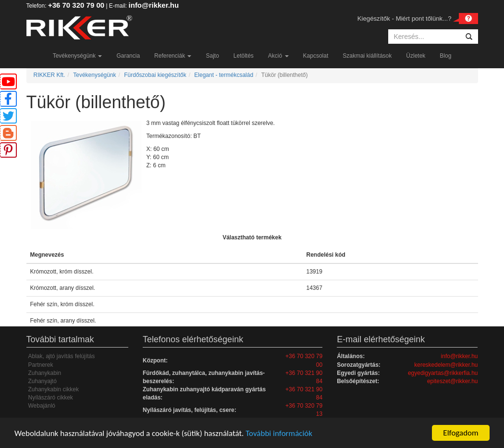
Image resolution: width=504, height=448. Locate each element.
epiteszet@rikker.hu (453, 381)
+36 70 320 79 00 (76, 5)
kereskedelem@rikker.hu (446, 365)
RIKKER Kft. (49, 75)
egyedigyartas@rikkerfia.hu (443, 373)
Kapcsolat (316, 56)
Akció (278, 56)
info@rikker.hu (154, 5)
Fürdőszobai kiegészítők (155, 75)
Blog (445, 56)
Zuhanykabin (45, 373)
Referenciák (173, 56)
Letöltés (244, 56)
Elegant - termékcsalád (224, 75)
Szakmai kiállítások (367, 56)
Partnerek (41, 365)
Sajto (212, 56)
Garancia (128, 56)
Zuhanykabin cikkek (54, 389)
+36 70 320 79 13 (304, 410)
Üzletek (416, 56)
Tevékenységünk (78, 56)
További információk (279, 433)
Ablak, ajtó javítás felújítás (62, 356)
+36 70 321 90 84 (304, 377)
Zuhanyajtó (43, 381)
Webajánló (42, 406)
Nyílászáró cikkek (51, 398)
